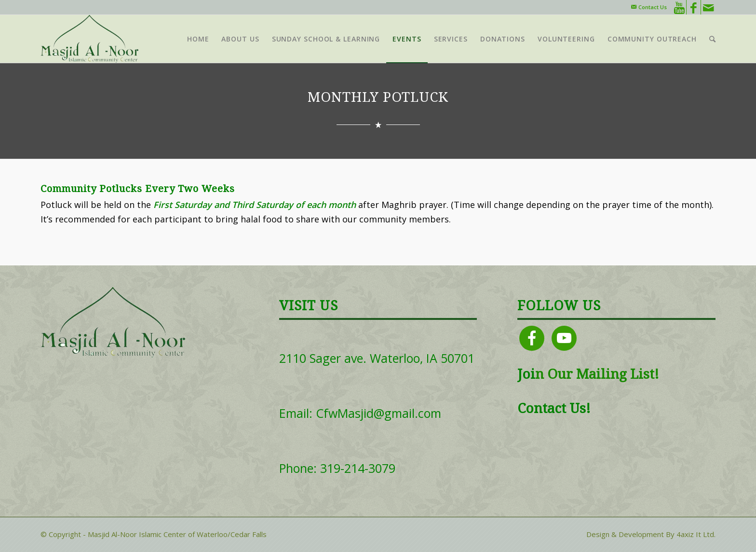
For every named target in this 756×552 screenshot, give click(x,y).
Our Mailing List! (601, 374)
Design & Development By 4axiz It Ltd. (651, 534)
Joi (526, 374)
